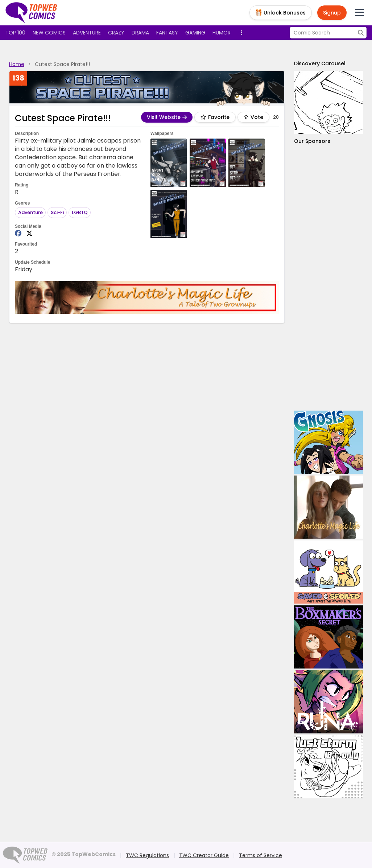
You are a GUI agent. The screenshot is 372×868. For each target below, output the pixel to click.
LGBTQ (80, 212)
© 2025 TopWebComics (84, 854)
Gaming (195, 33)
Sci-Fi (57, 212)
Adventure (87, 33)
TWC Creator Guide (204, 855)
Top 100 (15, 33)
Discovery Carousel (320, 63)
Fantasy (167, 33)
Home (17, 64)
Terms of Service (261, 855)
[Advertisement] (328, 278)
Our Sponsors (312, 141)
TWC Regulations (147, 855)
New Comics (49, 33)
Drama (140, 33)
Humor (222, 33)
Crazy (116, 33)
